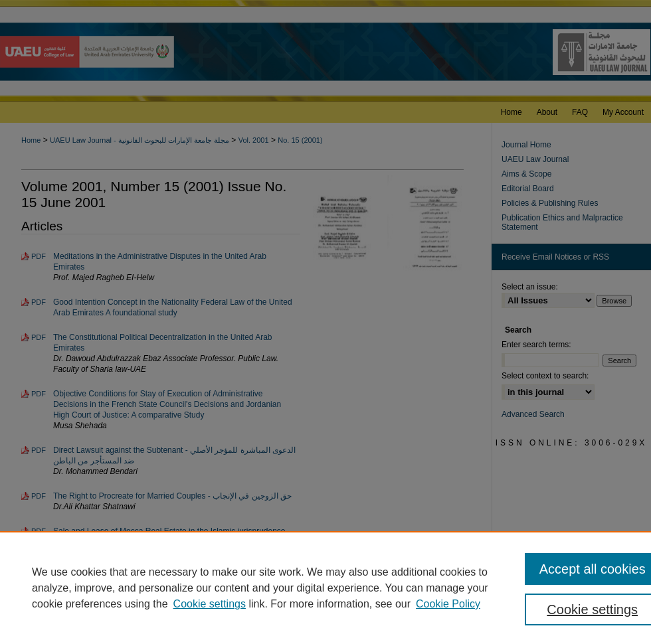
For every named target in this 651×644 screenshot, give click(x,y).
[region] (325, 588)
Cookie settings (210, 604)
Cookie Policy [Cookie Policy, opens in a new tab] (448, 604)
